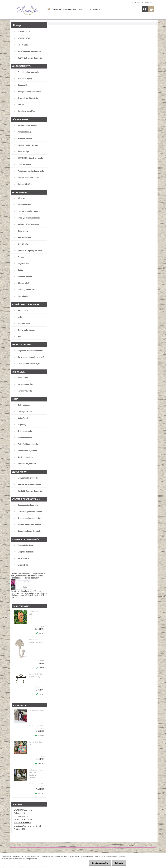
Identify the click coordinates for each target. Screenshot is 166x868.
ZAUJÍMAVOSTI (96, 9)
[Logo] (28, 9)
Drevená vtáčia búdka (34, 613)
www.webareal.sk (34, 850)
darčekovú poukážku (29, 591)
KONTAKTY (83, 9)
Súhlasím (119, 863)
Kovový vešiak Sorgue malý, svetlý (36, 641)
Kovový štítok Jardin (37, 711)
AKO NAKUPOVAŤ (70, 9)
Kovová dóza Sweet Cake (36, 743)
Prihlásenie (136, 2)
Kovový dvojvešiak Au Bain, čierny (36, 675)
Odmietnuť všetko (99, 863)
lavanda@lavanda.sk (23, 823)
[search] (145, 9)
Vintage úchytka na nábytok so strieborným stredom (36, 774)
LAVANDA (57, 9)
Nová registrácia (148, 2)
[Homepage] (49, 9)
